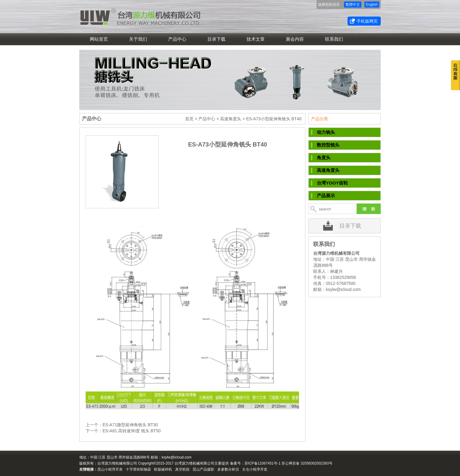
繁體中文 (353, 5)
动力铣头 (326, 132)
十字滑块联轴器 (138, 469)
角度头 (324, 158)
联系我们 (334, 39)
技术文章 (256, 39)
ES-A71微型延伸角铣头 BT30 (130, 425)
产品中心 (177, 39)
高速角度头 (231, 119)
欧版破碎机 (163, 469)
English (372, 5)
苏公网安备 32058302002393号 (307, 463)
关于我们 (138, 39)
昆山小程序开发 (110, 469)
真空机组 (182, 469)
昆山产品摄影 (203, 469)
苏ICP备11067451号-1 (263, 463)
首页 (189, 119)
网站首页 (99, 39)
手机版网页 (367, 21)
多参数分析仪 (228, 469)
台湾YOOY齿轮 (332, 183)
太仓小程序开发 (255, 469)
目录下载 (216, 39)
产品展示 (326, 195)
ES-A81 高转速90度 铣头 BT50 (132, 431)
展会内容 (295, 39)
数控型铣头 (328, 145)
